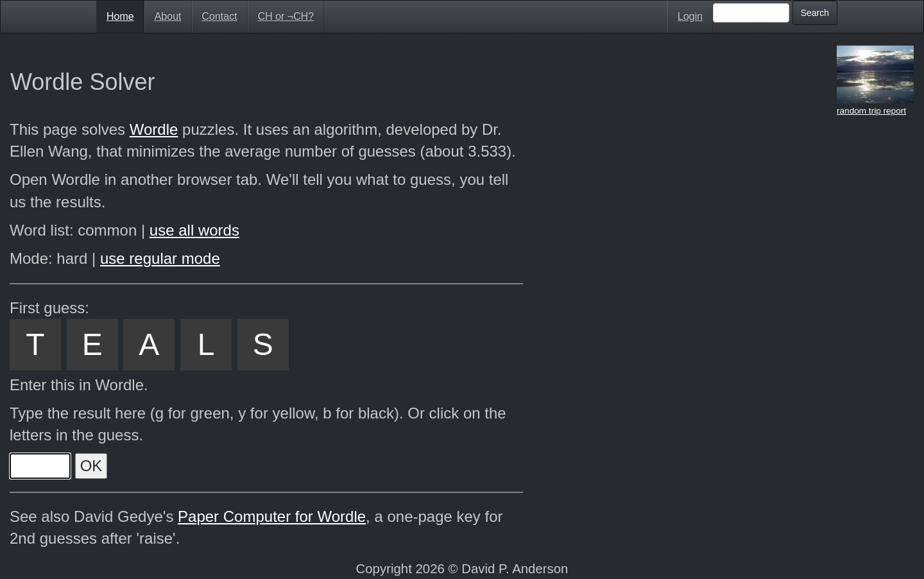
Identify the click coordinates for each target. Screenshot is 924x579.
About (168, 16)
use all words (194, 230)
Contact (220, 16)
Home (120, 16)
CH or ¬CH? (286, 16)
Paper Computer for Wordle (272, 516)
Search (815, 13)
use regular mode (160, 258)
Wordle (154, 129)
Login (690, 16)
